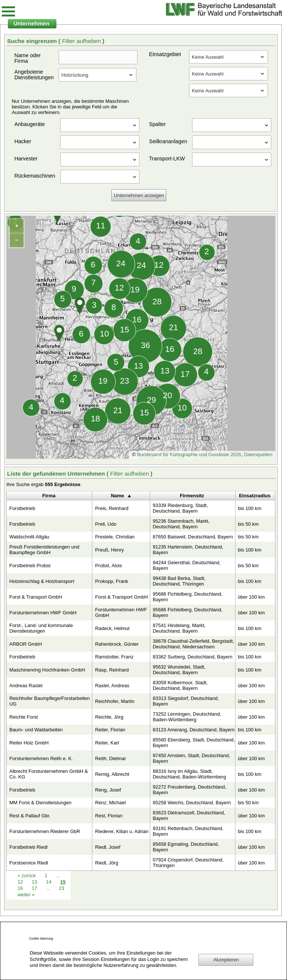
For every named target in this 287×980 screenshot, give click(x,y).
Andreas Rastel (26, 686)
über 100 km (251, 597)
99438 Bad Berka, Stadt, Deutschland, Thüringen (179, 581)
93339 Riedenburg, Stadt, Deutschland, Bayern (180, 508)
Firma (49, 496)
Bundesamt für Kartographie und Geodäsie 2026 (189, 454)
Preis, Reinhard (112, 508)
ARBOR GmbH (26, 644)
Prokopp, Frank (112, 581)
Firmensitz (192, 496)
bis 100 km (250, 508)
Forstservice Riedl (29, 863)
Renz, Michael (110, 803)
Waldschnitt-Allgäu (29, 537)
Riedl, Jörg (107, 863)
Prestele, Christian (115, 537)
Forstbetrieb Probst (30, 566)
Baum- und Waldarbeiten (36, 730)
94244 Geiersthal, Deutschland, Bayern (187, 565)
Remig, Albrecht (112, 774)
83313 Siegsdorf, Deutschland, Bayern (186, 701)
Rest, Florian (109, 816)
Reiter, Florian (110, 730)
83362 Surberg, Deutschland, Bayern (193, 657)
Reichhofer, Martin (115, 701)
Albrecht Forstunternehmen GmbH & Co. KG (49, 774)
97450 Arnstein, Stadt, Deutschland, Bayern (192, 758)
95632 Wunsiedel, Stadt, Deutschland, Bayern (179, 670)
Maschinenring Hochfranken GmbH (47, 670)
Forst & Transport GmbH (36, 597)
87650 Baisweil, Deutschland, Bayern (193, 537)
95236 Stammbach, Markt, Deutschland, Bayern (181, 524)
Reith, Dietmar (110, 758)
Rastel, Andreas (112, 686)
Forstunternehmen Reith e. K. (41, 758)
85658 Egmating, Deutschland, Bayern (186, 847)
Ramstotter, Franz (114, 657)
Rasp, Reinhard (112, 670)
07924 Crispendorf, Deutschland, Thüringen (188, 863)
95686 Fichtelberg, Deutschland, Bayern (188, 597)
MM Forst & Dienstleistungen (40, 803)
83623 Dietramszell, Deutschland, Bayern (189, 815)
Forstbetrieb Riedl (28, 847)
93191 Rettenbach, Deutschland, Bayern (188, 831)
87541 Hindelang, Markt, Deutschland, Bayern (179, 628)
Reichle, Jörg (109, 717)
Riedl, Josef (108, 847)
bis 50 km (248, 524)
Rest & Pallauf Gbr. (30, 816)
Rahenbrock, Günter (117, 644)
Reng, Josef (108, 790)
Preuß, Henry (109, 550)
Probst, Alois (108, 566)
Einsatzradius (254, 496)
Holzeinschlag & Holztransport (42, 581)
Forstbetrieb (22, 508)
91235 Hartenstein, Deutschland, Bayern (188, 550)
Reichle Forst (24, 717)
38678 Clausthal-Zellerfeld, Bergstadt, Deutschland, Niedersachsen (193, 644)
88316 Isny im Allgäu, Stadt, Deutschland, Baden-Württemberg (189, 774)
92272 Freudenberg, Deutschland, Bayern (190, 790)
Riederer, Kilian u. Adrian (122, 831)
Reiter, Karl (107, 743)
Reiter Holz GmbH (29, 743)
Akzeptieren (226, 960)
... (48, 888)
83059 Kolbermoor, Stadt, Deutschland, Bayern (180, 685)
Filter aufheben (82, 41)
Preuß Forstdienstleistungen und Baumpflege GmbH (44, 550)
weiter (26, 895)
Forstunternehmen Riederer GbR (45, 831)
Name (118, 496)
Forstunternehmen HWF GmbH (43, 613)
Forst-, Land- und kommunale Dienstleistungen (41, 628)
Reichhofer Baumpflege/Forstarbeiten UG (50, 701)
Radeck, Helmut (112, 628)
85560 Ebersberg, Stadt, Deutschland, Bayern (194, 743)
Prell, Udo (106, 524)
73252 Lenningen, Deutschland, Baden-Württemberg (187, 717)
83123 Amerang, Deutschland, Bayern (194, 730)
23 (61, 888)
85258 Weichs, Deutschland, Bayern (192, 803)
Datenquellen (258, 454)
